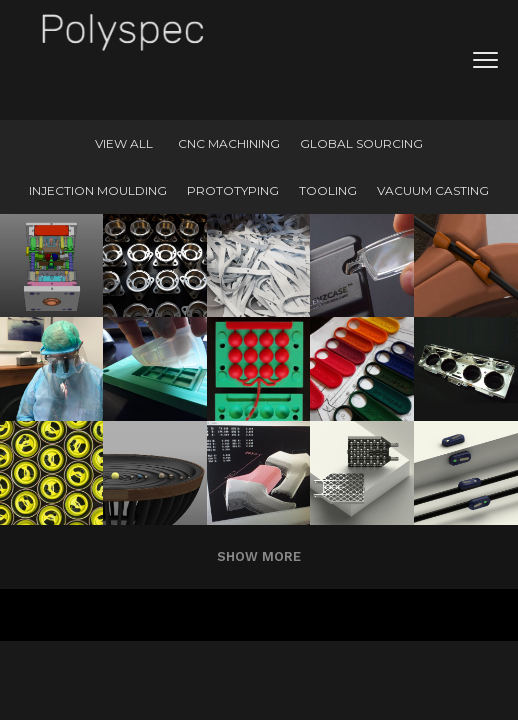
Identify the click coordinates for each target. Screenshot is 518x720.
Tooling (328, 190)
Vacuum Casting (433, 190)
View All (124, 143)
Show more (259, 556)
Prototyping (233, 190)
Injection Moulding (98, 190)
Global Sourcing (361, 143)
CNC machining (229, 143)
